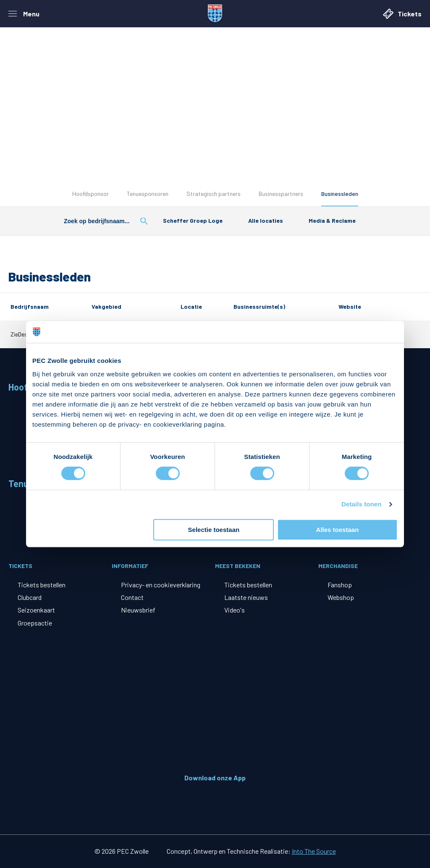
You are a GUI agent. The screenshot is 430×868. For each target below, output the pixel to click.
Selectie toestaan (214, 530)
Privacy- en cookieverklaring (161, 585)
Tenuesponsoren (148, 194)
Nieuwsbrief (138, 610)
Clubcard (30, 597)
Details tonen (361, 504)
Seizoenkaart (36, 610)
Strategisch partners (214, 194)
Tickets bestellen (42, 585)
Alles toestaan (338, 530)
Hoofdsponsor (90, 194)
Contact (132, 597)
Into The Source (314, 851)
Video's (235, 610)
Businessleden (340, 194)
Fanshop (340, 585)
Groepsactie (35, 623)
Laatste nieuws (246, 597)
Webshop (341, 597)
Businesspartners (281, 194)
